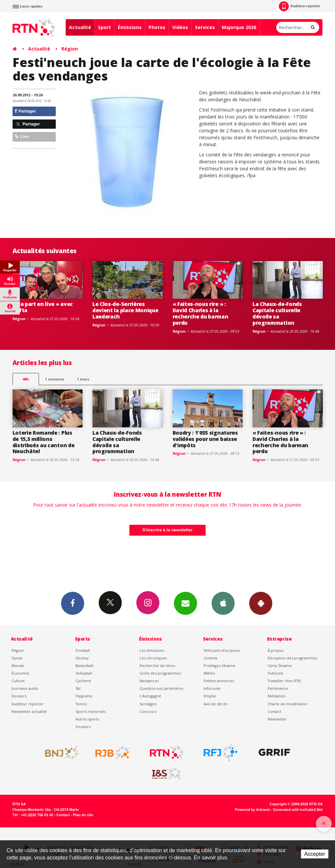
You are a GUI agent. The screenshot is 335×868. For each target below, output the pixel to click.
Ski (78, 688)
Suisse (17, 658)
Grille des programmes (160, 673)
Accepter (315, 854)
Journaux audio (25, 688)
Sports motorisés (91, 711)
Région (70, 49)
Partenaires (278, 688)
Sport (104, 27)
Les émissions (152, 650)
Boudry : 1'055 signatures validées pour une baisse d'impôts (205, 439)
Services (205, 27)
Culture (18, 681)
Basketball (84, 666)
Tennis (81, 704)
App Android (261, 603)
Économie (20, 673)
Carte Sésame (280, 666)
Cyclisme (83, 681)
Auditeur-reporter (300, 6)
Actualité (80, 27)
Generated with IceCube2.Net (298, 810)
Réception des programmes (292, 658)
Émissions (130, 27)
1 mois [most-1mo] (83, 379)
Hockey (82, 658)
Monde (18, 666)
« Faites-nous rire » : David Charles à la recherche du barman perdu (201, 313)
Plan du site (83, 815)
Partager (25, 111)
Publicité (275, 673)
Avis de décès (216, 704)
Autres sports (87, 719)
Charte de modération (287, 704)
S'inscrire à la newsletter (168, 530)
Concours (148, 711)
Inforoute (212, 688)
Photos (157, 27)
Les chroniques (153, 658)
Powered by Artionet (252, 810)
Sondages (148, 704)
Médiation (277, 696)
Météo (209, 673)
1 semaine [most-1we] (54, 379)
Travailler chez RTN (284, 681)
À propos (276, 650)
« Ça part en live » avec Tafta (43, 307)
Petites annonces (219, 681)
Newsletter (277, 719)
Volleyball (84, 673)
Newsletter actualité (29, 711)
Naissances (149, 681)
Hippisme (84, 696)
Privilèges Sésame (219, 666)
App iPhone (223, 603)
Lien (22, 136)
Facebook (73, 603)
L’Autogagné (150, 696)
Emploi (210, 696)
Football (83, 650)
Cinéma (210, 658)
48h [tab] (26, 379)
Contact (274, 711)
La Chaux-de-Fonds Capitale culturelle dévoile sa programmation (277, 313)
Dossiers (19, 696)
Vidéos (180, 27)
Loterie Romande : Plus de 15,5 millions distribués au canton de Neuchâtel (44, 442)
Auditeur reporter (28, 704)
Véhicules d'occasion (222, 650)
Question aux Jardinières (161, 688)
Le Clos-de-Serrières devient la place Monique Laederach (125, 310)
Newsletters (185, 603)
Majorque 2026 (239, 27)
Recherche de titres (157, 666)
